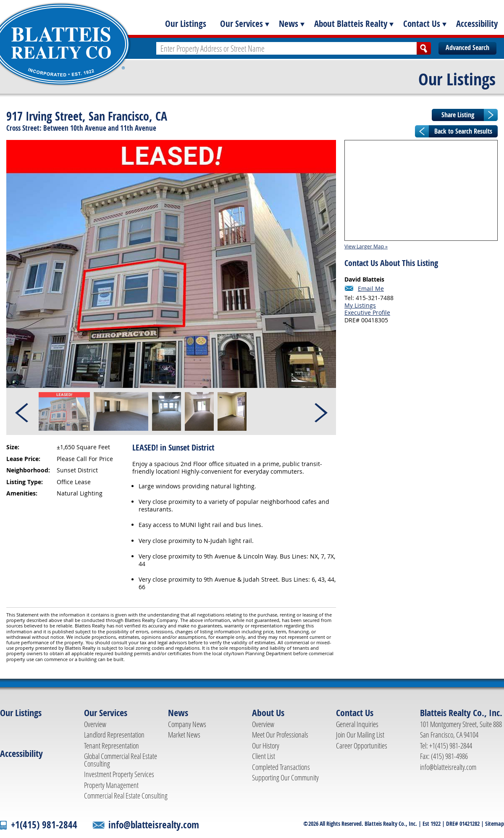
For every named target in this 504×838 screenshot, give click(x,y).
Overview (95, 724)
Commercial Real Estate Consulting (126, 796)
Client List (264, 756)
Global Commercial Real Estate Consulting (121, 760)
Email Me (371, 289)
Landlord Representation (114, 735)
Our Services (241, 24)
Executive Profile (367, 312)
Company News (187, 724)
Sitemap (495, 824)
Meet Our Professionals (280, 735)
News (289, 24)
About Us (268, 713)
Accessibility (477, 24)
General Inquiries (357, 724)
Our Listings (186, 24)
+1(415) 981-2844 (44, 825)
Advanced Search (467, 47)
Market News (184, 735)
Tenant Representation (112, 746)
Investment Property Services (119, 774)
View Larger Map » (366, 246)
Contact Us (422, 24)
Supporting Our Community (285, 777)
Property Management (111, 785)
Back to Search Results (463, 131)
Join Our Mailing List (360, 735)
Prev (22, 411)
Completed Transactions (281, 767)
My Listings (360, 305)
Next (320, 411)
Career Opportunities (362, 746)
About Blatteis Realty (351, 24)
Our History (266, 746)
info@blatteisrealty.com (448, 767)
